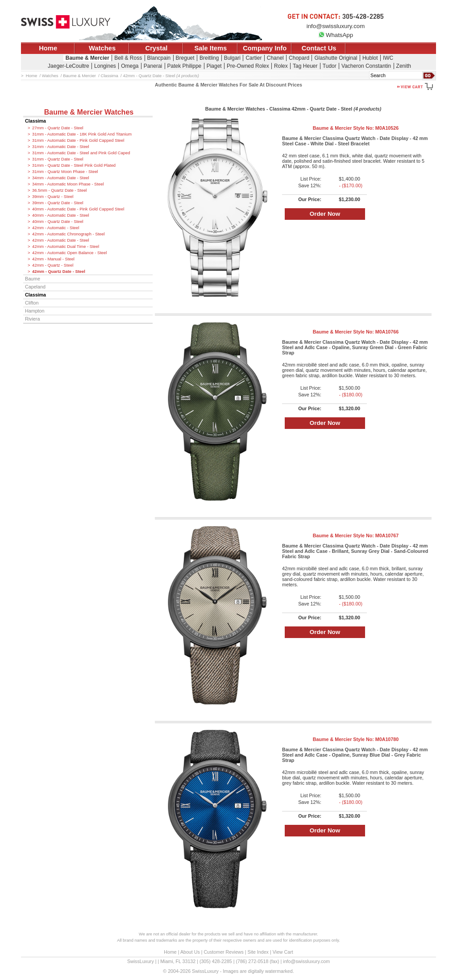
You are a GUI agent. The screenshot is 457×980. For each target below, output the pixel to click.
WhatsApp (336, 35)
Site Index (258, 952)
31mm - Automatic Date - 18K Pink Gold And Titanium (82, 134)
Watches (102, 48)
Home (48, 48)
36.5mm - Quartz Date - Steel (59, 190)
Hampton (35, 311)
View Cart (283, 952)
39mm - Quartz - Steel (53, 197)
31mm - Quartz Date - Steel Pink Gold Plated (74, 165)
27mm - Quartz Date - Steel (58, 128)
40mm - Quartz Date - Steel (58, 222)
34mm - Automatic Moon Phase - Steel (68, 184)
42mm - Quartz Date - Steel (59, 272)
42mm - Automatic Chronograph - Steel (69, 234)
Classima (35, 121)
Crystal (157, 48)
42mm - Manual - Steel (53, 259)
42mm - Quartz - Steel (53, 265)
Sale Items (210, 48)
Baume (33, 279)
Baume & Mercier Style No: (356, 128)
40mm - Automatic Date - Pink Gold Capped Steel (78, 209)
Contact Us (319, 48)
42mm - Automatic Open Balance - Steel (69, 253)
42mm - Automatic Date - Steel (61, 240)
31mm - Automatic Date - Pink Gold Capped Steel (78, 140)
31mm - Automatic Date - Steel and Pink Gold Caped (81, 153)
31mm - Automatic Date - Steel (61, 147)
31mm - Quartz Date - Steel (58, 159)
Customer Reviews (223, 952)
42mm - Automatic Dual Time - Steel (66, 247)
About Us (190, 952)
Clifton (32, 303)
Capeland (35, 287)
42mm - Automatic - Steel (56, 228)
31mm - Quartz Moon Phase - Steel (65, 172)
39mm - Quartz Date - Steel (58, 203)
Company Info (265, 48)
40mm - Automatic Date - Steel (61, 215)
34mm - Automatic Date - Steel (61, 178)
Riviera (32, 319)
